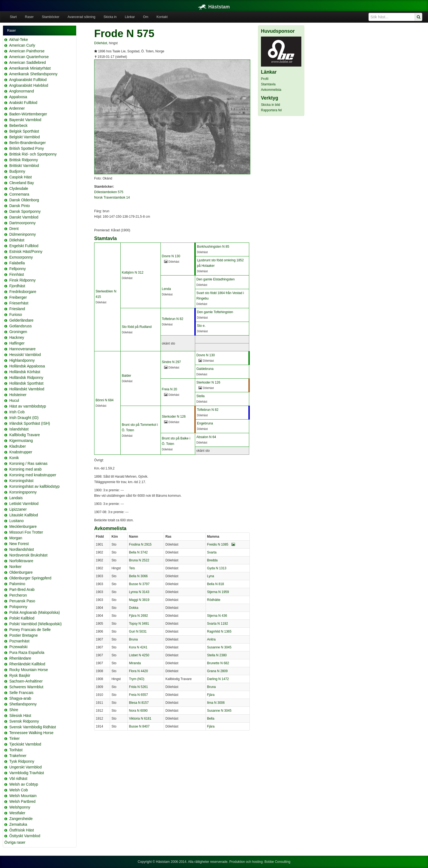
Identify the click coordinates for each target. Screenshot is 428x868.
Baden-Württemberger (28, 114)
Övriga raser (15, 842)
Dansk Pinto (20, 206)
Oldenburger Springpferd (30, 578)
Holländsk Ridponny (26, 378)
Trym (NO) (137, 679)
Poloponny (18, 607)
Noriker (15, 567)
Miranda (135, 663)
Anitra (211, 639)
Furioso (16, 315)
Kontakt (162, 17)
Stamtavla (268, 84)
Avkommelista (271, 90)
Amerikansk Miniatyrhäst (30, 68)
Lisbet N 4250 (139, 655)
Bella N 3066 (139, 576)
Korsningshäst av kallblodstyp (34, 486)
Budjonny (17, 171)
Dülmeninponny (23, 234)
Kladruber (18, 446)
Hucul (14, 400)
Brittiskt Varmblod (24, 166)
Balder (127, 376)
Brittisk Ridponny (24, 160)
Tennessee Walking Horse (31, 733)
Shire (14, 710)
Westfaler (17, 813)
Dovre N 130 (171, 256)
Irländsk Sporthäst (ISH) (30, 423)
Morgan (16, 538)
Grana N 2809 (217, 671)
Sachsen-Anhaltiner (26, 681)
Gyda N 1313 (217, 568)
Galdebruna (205, 369)
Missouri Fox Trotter (26, 532)
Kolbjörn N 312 (133, 273)
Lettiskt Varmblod (24, 504)
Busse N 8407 (139, 726)
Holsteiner (18, 395)
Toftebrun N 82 (173, 319)
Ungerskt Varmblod (26, 767)
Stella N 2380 (217, 655)
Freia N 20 (170, 389)
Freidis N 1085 (221, 544)
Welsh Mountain (23, 796)
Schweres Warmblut (26, 687)
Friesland (17, 309)
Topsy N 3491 (139, 624)
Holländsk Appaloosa (27, 366)
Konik (14, 458)
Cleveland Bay (22, 183)
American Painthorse (27, 51)
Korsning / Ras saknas (28, 463)
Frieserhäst (19, 303)
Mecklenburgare (23, 526)
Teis (132, 568)
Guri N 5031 (138, 631)
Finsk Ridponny (23, 280)
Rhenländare (20, 658)
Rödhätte (214, 600)
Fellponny (18, 269)
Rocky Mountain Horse (29, 670)
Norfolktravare (21, 561)
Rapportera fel (271, 110)
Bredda (212, 560)
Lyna (211, 576)
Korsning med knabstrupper (33, 475)
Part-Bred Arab (22, 589)
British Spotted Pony (27, 148)
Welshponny (20, 807)
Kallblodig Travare (25, 435)
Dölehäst (17, 240)
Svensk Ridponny (24, 721)
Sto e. (201, 326)
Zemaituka (18, 824)
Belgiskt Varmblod (25, 137)
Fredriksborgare (23, 292)
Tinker (14, 738)
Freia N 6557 (139, 695)
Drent (14, 229)
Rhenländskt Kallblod (27, 664)
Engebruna (205, 423)
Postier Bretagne (23, 635)
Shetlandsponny (23, 704)
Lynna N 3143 (139, 592)
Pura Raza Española (27, 653)
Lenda (166, 289)
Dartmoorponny (23, 223)
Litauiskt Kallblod (24, 515)
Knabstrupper (21, 452)
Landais (16, 498)
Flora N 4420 (139, 671)
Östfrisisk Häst (22, 830)
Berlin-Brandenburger (28, 143)
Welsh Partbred (22, 801)
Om (146, 17)
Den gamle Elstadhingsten (215, 279)
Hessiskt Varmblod (25, 355)
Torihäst (16, 750)
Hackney (17, 337)
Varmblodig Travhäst (27, 773)
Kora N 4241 (138, 647)
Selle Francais (21, 693)
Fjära (211, 695)
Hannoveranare (23, 349)
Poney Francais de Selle (30, 630)
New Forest (19, 544)
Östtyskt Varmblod (25, 836)
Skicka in (110, 17)
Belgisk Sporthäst (24, 131)
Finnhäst (17, 274)
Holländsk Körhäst (25, 372)
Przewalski (18, 647)
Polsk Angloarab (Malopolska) (35, 612)
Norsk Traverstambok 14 (112, 197)
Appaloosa (18, 97)
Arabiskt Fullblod (23, 103)
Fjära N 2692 (139, 616)
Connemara (19, 194)
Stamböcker (50, 17)
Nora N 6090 (138, 711)
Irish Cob (17, 412)
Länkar (130, 17)
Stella (200, 396)
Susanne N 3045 (219, 647)
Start (13, 17)
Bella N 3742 (139, 552)
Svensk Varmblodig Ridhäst (33, 727)
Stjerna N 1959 (218, 592)
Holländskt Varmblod (27, 389)
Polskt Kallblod (22, 618)
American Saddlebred (27, 62)
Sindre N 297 (171, 362)
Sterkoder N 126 (208, 382)
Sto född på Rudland (137, 327)
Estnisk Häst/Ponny (26, 252)
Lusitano (17, 521)
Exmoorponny (21, 257)
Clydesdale (19, 188)
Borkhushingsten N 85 (213, 247)
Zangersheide (21, 819)
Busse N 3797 (139, 584)
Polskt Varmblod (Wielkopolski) (35, 624)
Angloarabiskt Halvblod (29, 85)
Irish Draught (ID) (24, 418)
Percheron (18, 595)
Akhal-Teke (18, 40)
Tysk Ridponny (22, 761)
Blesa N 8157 (139, 703)
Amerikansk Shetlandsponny (33, 74)
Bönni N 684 (105, 400)
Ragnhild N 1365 (219, 631)
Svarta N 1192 (218, 624)
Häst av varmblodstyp (28, 406)
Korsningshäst (21, 481)
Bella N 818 (216, 584)
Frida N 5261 (139, 687)
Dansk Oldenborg (24, 200)
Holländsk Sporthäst (26, 383)
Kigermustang (21, 441)
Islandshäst (19, 429)
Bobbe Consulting (277, 862)
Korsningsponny (23, 492)
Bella (211, 719)
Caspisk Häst (20, 177)
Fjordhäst (17, 286)
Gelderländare (21, 320)
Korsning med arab (25, 469)
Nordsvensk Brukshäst (28, 555)
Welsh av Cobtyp (24, 784)
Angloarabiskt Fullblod (28, 80)
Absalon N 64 (206, 437)
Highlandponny (22, 360)
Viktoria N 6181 (140, 719)
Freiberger (18, 297)
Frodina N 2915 (140, 544)
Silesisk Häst (20, 716)
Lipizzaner (18, 509)
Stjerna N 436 (217, 616)
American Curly (22, 45)
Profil (265, 79)
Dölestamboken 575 (109, 192)
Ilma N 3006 (216, 703)
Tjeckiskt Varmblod (25, 744)
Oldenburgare (21, 572)
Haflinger (17, 343)
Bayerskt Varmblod (25, 120)
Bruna (133, 639)
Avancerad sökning (81, 17)
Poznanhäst (19, 641)
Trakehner (18, 756)
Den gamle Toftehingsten (215, 312)
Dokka (134, 608)
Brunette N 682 (218, 663)
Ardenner (17, 108)
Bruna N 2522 (139, 560)
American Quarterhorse (29, 57)
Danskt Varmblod (24, 217)
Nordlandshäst (22, 549)
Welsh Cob (19, 790)
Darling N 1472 (218, 679)
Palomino (17, 584)
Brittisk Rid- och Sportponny (33, 154)
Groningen (18, 332)
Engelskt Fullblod (24, 246)
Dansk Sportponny (25, 211)
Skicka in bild (271, 105)
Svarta (212, 552)
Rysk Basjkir (20, 675)
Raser (29, 17)
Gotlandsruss (20, 326)
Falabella (17, 263)
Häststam (214, 7)
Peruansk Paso (22, 601)
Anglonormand (21, 91)
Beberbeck (18, 125)
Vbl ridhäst (18, 779)
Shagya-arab (20, 698)
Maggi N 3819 (139, 600)
